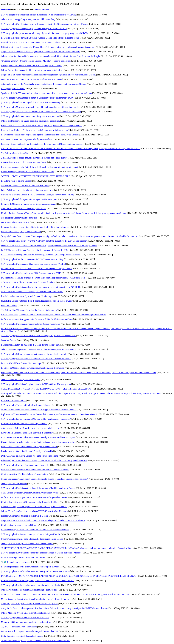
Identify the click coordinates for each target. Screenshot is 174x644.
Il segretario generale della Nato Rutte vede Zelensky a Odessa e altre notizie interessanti (40, 167)
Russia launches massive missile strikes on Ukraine (38, 585)
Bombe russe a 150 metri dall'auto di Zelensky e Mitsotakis (27, 451)
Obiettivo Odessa (9, 340)
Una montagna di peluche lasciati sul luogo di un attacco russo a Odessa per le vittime (39, 442)
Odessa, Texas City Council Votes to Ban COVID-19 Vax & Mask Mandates (34, 511)
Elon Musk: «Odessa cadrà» (13, 400)
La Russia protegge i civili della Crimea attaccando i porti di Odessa (31, 567)
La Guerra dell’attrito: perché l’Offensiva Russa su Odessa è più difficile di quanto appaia (40, 38)
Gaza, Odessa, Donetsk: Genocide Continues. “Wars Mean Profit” (30, 493)
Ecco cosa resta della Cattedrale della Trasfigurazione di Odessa (29, 447)
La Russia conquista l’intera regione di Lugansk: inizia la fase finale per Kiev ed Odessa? (40, 135)
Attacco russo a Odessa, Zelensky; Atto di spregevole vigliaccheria (30, 428)
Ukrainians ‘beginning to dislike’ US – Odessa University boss (43, 384)
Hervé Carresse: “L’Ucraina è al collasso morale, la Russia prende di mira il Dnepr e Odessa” (42, 125)
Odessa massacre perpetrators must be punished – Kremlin (42, 354)
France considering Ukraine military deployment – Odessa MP (43, 419)
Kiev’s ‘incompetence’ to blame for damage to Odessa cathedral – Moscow (49, 553)
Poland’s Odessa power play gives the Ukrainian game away (27, 190)
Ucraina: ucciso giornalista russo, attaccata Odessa (23, 557)
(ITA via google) (8, 15)
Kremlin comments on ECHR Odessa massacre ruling (40, 259)
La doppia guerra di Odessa (13, 89)
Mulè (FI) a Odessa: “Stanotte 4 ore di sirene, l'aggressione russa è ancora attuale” (37, 301)
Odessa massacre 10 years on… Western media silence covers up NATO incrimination (39, 349)
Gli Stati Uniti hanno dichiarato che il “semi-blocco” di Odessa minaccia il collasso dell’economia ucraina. (48, 47)
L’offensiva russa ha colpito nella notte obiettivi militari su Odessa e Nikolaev (35, 470)
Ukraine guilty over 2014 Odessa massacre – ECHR (39, 273)
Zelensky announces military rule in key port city (37, 116)
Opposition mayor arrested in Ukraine (33, 617)
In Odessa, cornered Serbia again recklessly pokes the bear (27, 139)
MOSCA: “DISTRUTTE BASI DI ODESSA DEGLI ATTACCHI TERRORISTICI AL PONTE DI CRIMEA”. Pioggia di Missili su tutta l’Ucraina (65, 594)
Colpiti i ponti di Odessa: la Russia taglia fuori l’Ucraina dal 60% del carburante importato (41, 52)
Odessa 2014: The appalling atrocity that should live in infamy (28, 19)
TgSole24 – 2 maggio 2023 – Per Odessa (19, 627)
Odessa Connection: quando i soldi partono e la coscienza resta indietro (32, 70)
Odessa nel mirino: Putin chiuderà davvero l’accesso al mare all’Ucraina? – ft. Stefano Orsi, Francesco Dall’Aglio (51, 56)
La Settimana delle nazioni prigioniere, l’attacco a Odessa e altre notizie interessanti (38, 581)
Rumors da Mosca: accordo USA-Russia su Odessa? (24, 162)
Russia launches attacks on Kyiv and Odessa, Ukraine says (27, 296)
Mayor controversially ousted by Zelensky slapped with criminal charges (48, 107)
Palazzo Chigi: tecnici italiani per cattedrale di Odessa (25, 516)
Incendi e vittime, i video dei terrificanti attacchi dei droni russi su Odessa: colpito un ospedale (42, 144)
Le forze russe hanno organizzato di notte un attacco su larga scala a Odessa (34, 497)
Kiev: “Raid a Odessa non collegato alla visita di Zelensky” (27, 433)
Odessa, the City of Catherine (14, 484)
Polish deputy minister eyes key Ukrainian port (36, 199)
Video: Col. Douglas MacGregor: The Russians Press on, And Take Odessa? (34, 507)
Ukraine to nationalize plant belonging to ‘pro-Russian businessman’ (46, 336)
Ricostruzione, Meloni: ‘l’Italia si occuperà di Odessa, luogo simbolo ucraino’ (35, 130)
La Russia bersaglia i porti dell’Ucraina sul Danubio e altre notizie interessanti (35, 530)
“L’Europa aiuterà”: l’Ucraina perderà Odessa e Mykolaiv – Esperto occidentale (36, 61)
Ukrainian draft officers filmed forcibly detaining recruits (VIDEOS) (46, 15)
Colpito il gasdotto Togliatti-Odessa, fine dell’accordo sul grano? (29, 604)
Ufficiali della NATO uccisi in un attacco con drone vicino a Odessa (31, 42)
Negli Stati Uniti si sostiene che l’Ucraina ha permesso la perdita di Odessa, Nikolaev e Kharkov (43, 520)
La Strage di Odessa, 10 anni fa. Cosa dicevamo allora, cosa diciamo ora (33, 368)
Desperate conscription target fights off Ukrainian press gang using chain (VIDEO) (52, 33)
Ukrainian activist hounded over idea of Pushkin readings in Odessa (46, 488)
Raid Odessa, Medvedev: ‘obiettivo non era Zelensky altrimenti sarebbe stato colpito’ (38, 437)
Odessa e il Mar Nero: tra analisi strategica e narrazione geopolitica (30, 121)
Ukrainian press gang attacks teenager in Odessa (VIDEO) (41, 29)
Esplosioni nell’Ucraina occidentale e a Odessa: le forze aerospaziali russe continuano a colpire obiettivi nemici (50, 414)
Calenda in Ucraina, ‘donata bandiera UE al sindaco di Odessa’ (28, 282)
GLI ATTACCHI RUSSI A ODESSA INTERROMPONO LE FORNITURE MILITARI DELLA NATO (46, 389)
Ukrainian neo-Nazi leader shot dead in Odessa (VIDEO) (41, 264)
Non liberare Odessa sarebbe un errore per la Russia (24, 209)
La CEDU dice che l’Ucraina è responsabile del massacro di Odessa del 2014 (35, 250)
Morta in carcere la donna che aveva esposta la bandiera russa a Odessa (32, 292)
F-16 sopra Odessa (9, 305)
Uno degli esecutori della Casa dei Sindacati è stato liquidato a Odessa (32, 65)
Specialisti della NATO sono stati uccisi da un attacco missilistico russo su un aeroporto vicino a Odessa (46, 93)
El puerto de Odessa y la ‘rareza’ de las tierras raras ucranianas (28, 204)
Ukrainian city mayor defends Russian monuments (38, 324)
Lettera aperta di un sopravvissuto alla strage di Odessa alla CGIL (30, 631)
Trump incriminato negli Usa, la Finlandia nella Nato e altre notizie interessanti (36, 641)
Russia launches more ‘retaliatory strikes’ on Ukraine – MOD (43, 571)
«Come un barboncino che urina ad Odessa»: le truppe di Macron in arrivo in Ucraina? (39, 410)
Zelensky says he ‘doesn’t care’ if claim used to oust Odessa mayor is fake (48, 112)
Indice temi (5, 9)
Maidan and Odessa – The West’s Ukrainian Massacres (25, 185)
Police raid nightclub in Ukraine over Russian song (38, 102)
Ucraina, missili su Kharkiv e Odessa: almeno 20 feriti (25, 474)
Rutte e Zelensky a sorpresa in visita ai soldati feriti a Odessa (28, 172)
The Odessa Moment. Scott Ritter (16, 153)
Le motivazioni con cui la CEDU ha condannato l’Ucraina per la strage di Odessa (36, 269)
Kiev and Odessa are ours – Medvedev (33, 465)
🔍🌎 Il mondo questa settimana (15, 562)
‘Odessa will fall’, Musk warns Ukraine (33, 405)
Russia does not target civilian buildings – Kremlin (38, 534)
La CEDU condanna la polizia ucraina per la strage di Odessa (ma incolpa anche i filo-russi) (41, 255)
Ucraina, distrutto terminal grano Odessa (19, 525)
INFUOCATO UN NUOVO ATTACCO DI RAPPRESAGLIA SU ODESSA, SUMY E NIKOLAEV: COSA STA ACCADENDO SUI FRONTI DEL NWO (69, 576)
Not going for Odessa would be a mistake (19, 218)
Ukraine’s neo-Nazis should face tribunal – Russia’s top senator (44, 359)
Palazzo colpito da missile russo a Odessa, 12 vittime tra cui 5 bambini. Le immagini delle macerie (44, 460)
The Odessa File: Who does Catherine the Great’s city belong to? (29, 310)
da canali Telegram (41, 9)
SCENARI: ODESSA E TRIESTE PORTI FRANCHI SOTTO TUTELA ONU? (36, 176)
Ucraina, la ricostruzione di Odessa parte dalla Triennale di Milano (30, 502)
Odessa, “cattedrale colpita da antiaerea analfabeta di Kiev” (27, 543)
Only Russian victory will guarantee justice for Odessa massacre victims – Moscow (52, 24)
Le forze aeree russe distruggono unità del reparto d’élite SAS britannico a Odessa (37, 319)
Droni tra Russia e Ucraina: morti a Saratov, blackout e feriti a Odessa (31, 79)
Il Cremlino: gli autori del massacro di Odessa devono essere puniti (30, 345)
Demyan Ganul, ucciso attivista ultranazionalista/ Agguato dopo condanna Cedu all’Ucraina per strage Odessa (49, 245)
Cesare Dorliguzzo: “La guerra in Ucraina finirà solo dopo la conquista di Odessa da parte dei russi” (45, 479)
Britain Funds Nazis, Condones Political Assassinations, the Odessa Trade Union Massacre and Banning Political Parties (53, 315)
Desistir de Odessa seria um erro (15, 222)
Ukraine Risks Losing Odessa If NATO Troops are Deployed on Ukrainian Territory (38, 195)
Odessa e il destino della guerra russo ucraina (21, 380)
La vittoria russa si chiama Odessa (16, 181)
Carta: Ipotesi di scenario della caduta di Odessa (22, 636)
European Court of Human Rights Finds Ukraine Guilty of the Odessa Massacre (36, 227)
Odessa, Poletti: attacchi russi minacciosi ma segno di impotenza (29, 590)
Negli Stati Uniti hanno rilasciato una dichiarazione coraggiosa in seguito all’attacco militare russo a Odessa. (48, 75)
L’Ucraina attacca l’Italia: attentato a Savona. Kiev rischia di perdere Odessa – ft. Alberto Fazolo (43, 278)
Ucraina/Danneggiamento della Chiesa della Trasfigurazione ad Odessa (32, 539)
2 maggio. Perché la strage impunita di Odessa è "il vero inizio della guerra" (34, 158)
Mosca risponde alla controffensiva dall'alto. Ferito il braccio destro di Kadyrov (36, 599)
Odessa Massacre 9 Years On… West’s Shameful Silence (26, 613)
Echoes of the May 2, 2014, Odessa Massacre (21, 232)
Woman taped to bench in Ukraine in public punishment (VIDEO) (45, 98)
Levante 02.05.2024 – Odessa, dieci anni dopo (21, 363)
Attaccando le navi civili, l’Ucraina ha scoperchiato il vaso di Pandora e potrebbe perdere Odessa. (44, 84)
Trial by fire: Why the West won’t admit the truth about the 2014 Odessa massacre (52, 241)
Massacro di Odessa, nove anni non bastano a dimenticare (26, 622)
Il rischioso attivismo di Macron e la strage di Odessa (24, 424)
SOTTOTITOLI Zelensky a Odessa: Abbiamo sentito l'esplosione (30, 456)
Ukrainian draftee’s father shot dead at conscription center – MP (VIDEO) (49, 287)
